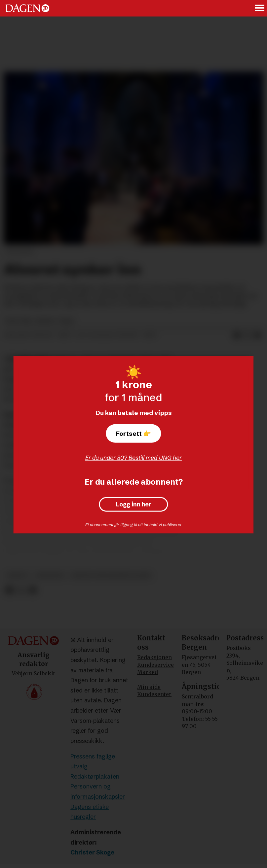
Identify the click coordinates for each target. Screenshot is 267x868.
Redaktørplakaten (95, 776)
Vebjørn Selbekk (33, 673)
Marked (148, 672)
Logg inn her (134, 504)
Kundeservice (155, 665)
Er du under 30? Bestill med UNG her (133, 458)
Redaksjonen (154, 657)
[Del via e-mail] (258, 335)
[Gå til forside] (27, 8)
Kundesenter (154, 694)
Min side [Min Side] (149, 687)
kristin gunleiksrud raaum (111, 576)
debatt (18, 576)
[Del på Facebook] (9, 590)
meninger (50, 576)
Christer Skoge (92, 852)
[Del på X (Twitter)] (21, 590)
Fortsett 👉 (133, 434)
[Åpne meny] (260, 8)
